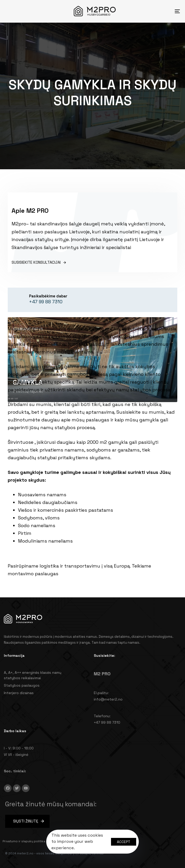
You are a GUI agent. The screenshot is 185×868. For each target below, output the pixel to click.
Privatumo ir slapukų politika (24, 841)
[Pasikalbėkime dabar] (44, 300)
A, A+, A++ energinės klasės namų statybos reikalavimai (33, 675)
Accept (124, 842)
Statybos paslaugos (22, 685)
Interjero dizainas (19, 693)
